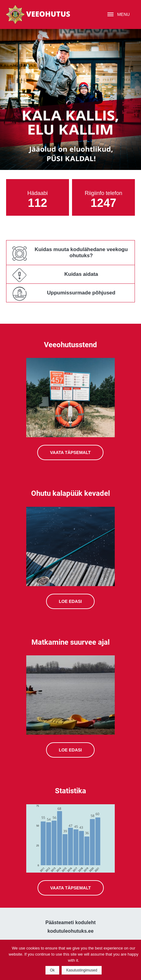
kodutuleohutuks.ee (70, 931)
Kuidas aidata (81, 274)
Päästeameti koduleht (71, 922)
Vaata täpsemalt (70, 452)
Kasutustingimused (82, 970)
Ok (52, 970)
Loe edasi (70, 601)
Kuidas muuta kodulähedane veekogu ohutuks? (81, 252)
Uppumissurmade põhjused (81, 293)
